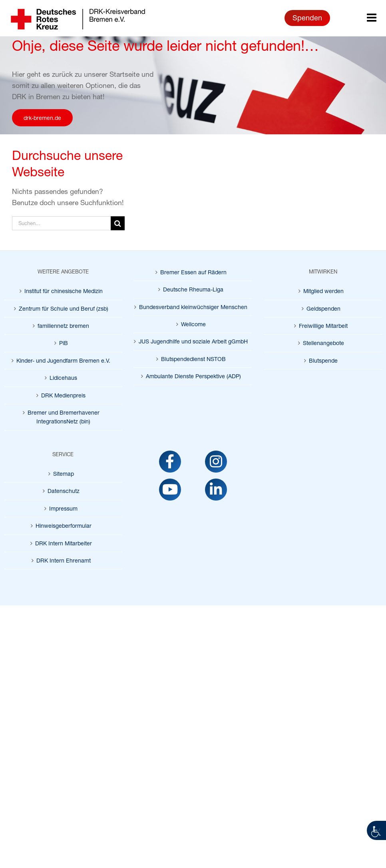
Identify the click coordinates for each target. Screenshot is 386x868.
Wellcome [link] (193, 324)
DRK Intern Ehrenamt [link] (64, 560)
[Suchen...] (61, 223)
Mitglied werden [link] (323, 291)
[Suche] (118, 223)
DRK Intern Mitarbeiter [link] (64, 543)
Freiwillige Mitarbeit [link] (323, 326)
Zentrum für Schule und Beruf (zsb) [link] (64, 308)
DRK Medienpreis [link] (63, 395)
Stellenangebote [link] (323, 343)
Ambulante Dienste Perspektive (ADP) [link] (193, 376)
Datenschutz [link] (64, 491)
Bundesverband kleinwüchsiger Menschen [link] (193, 307)
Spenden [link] (307, 18)
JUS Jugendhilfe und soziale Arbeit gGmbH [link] (193, 341)
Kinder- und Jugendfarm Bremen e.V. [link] (63, 360)
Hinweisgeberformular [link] (64, 526)
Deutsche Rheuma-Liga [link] (193, 289)
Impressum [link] (63, 508)
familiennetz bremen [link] (63, 326)
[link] (376, 830)
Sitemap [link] (64, 474)
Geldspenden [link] (323, 308)
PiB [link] (64, 343)
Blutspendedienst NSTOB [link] (193, 359)
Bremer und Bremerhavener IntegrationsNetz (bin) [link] (64, 417)
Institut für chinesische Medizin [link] (64, 291)
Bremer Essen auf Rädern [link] (193, 272)
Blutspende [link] (323, 360)
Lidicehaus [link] (63, 378)
